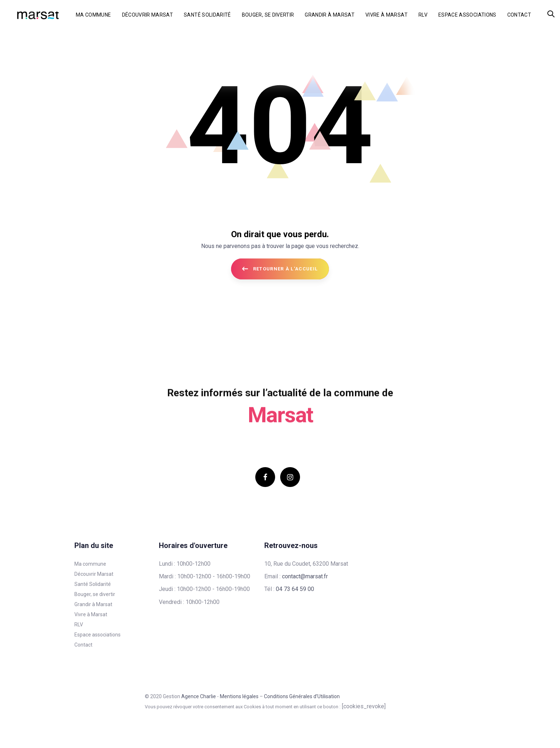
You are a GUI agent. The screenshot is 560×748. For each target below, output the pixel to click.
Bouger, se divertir (95, 594)
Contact (83, 645)
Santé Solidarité (93, 584)
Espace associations (97, 635)
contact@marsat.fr (305, 576)
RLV (79, 625)
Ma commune (90, 564)
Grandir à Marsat (93, 604)
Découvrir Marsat (94, 574)
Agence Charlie (199, 696)
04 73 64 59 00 (295, 589)
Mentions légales (239, 696)
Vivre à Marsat (91, 614)
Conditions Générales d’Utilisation (302, 696)
